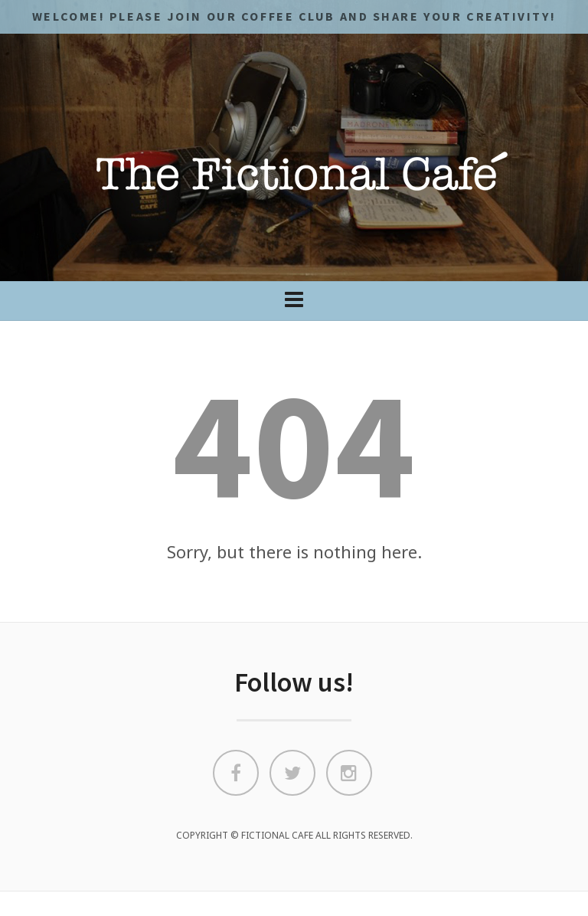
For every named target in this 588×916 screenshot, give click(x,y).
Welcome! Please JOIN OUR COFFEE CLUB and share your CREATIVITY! (294, 16)
